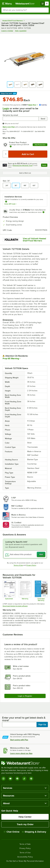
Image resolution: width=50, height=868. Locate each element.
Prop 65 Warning (11, 359)
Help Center (25, 817)
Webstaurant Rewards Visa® (23, 165)
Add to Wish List (25, 173)
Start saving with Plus (19, 740)
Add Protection (40, 145)
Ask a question (21, 31)
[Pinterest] (31, 779)
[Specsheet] (9, 591)
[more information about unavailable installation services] (6, 202)
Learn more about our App (21, 753)
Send (43, 119)
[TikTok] (24, 779)
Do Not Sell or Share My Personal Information (25, 861)
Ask (41, 554)
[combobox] (25, 10)
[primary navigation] (7, 4)
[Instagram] (3, 779)
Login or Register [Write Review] (25, 696)
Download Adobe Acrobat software (15, 606)
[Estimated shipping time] (43, 212)
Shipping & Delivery (34, 832)
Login (6, 108)
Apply (45, 166)
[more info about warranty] (11, 147)
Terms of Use (18, 565)
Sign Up (42, 725)
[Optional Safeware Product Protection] (41, 591)
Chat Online (12, 832)
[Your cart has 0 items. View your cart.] (45, 4)
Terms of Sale (25, 844)
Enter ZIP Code (10, 204)
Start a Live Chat (9, 127)
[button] (10, 85)
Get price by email (10, 115)
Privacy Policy (31, 565)
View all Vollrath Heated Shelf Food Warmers (34, 240)
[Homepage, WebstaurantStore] (25, 4)
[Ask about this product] (25, 554)
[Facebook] (17, 779)
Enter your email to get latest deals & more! (24, 719)
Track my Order (25, 824)
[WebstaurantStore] (25, 763)
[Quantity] (6, 154)
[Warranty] (25, 591)
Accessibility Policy (25, 857)
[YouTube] (10, 779)
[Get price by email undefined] (21, 119)
